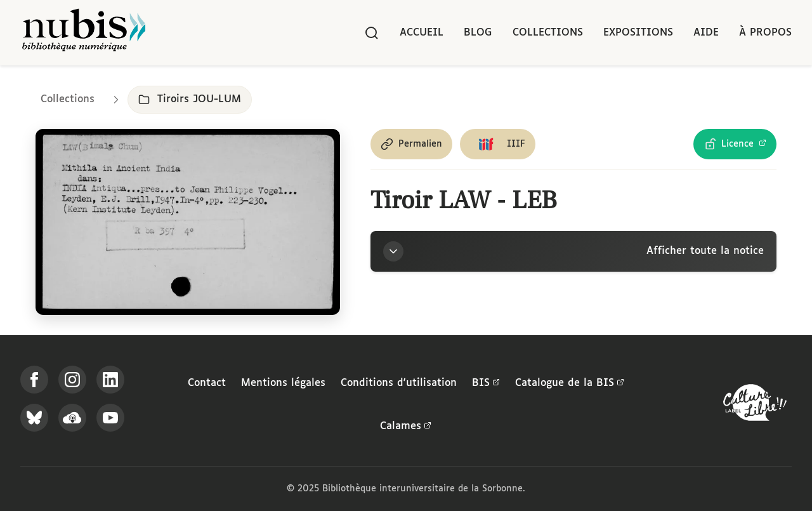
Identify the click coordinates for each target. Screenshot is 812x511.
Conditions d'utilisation (399, 383)
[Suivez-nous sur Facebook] (34, 380)
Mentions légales (283, 383)
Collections (548, 33)
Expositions (638, 33)
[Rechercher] (372, 33)
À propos (765, 33)
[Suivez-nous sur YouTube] (110, 418)
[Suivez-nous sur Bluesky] (34, 418)
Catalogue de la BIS (570, 383)
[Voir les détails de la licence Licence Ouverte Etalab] (735, 144)
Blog (478, 33)
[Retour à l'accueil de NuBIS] (84, 33)
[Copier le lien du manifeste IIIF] (498, 144)
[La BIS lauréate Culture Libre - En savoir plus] (755, 405)
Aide (706, 33)
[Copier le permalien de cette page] (411, 144)
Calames (406, 427)
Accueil (422, 33)
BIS (486, 383)
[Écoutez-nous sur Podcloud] (72, 418)
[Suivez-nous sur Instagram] (72, 380)
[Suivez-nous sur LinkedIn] (110, 380)
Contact (207, 383)
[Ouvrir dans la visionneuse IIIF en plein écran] (188, 222)
